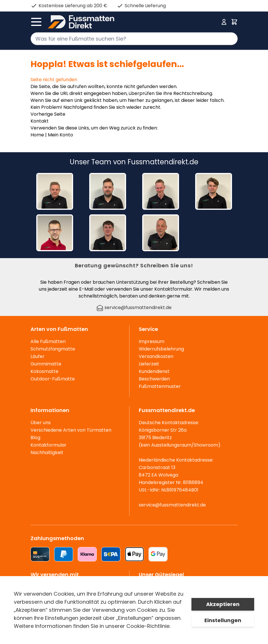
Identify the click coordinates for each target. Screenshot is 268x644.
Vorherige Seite (48, 114)
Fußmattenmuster (160, 386)
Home (37, 135)
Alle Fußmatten (48, 341)
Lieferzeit (149, 364)
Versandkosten (156, 356)
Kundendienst (154, 371)
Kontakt (40, 121)
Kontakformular (49, 445)
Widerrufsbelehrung (161, 349)
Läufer (38, 356)
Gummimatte (46, 364)
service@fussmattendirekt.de (134, 307)
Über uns (41, 423)
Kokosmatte (44, 371)
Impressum (152, 341)
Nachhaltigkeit (47, 452)
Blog (35, 438)
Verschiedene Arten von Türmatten (71, 430)
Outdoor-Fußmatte (53, 379)
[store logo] (132, 22)
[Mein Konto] (224, 22)
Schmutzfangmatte (53, 349)
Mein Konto (60, 135)
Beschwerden (154, 379)
